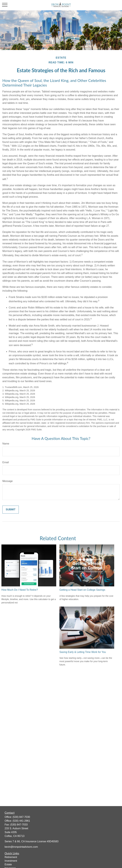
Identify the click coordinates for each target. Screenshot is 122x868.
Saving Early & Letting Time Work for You (83, 652)
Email (6, 462)
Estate (8, 864)
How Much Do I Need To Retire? (20, 590)
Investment (11, 861)
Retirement (11, 857)
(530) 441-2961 (21, 821)
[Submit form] (11, 510)
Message (8, 481)
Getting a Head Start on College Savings (82, 590)
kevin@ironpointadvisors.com (21, 847)
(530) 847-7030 (21, 817)
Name (6, 444)
